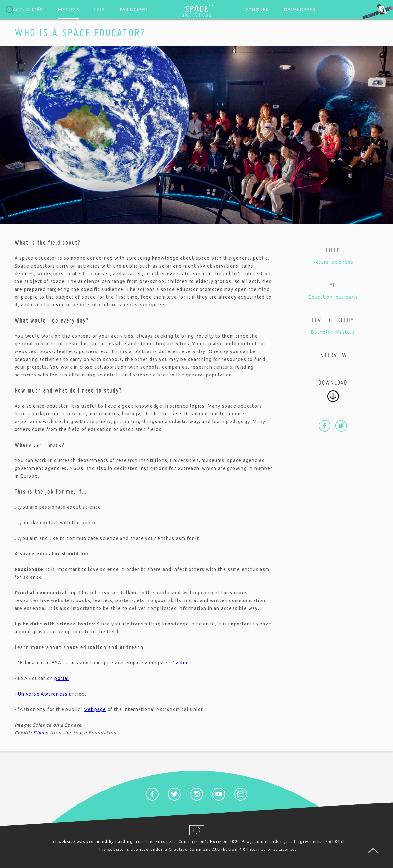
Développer (300, 10)
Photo (41, 733)
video (182, 663)
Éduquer (257, 10)
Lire (99, 10)
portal (62, 678)
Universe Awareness (43, 694)
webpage (95, 709)
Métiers (69, 10)
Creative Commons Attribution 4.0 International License (232, 849)
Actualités (28, 10)
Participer (134, 10)
